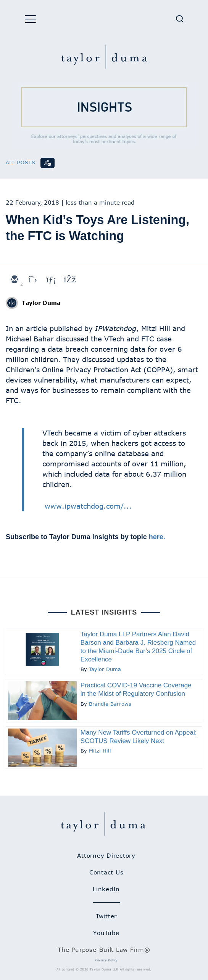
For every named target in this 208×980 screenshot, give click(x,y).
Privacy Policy (106, 960)
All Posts (20, 163)
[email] (14, 280)
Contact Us (106, 872)
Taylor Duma (41, 303)
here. (157, 537)
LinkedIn (106, 889)
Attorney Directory (106, 855)
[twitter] (32, 280)
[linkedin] (51, 280)
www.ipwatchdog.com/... (88, 506)
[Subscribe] (48, 163)
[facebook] (69, 280)
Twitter (106, 916)
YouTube (106, 933)
